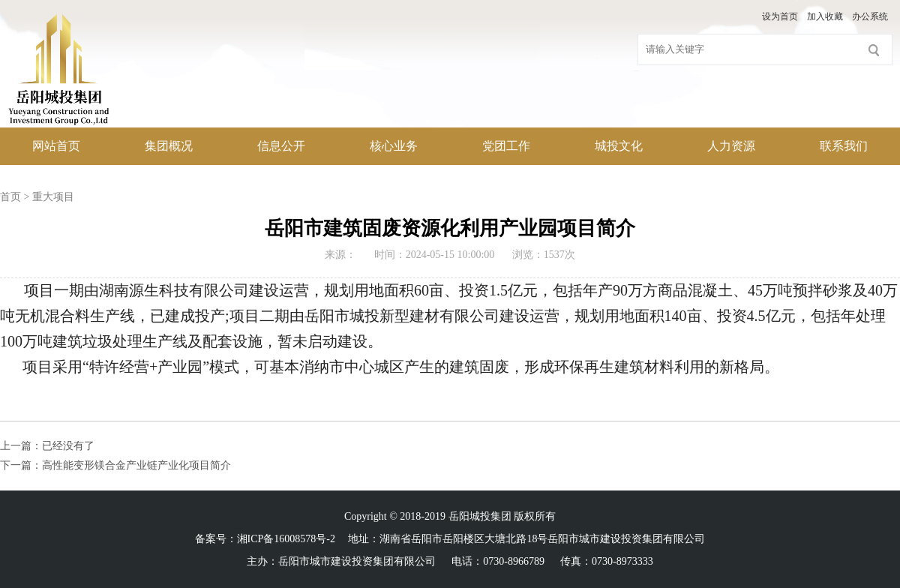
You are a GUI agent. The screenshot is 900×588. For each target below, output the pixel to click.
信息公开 (281, 146)
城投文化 (619, 146)
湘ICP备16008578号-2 (286, 539)
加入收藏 (825, 16)
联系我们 (844, 146)
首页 (10, 197)
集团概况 (169, 146)
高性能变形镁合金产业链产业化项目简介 (136, 465)
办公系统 (870, 16)
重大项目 (53, 197)
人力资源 (731, 146)
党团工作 (506, 146)
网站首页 (56, 146)
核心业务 (394, 146)
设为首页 (780, 16)
